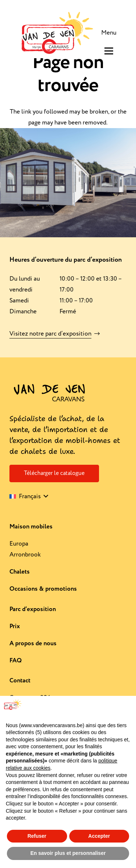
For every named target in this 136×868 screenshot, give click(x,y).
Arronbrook (25, 555)
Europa (19, 544)
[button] (29, 496)
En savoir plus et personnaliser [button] (68, 853)
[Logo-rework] (56, 33)
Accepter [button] (99, 836)
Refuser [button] (37, 836)
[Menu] (110, 33)
